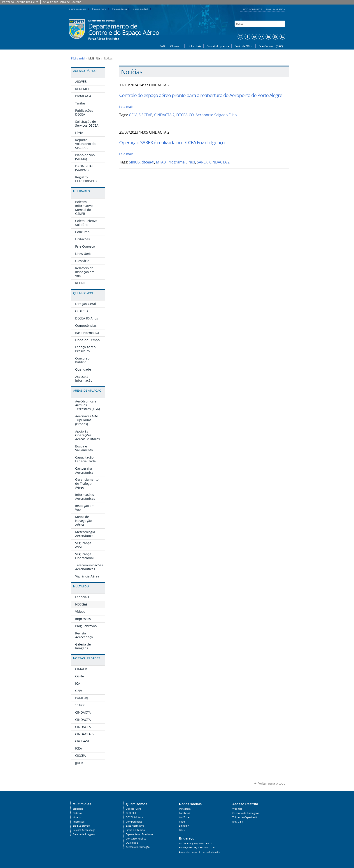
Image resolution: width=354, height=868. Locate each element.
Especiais (78, 809)
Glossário (176, 46)
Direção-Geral (134, 809)
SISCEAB (146, 115)
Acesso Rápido (85, 71)
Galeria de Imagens (84, 834)
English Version (276, 9)
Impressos (79, 822)
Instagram (185, 809)
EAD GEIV (238, 822)
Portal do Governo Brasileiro (20, 2)
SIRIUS (134, 162)
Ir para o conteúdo (80, 9)
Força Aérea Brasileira (104, 39)
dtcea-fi (148, 162)
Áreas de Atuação (87, 391)
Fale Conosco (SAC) (271, 46)
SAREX (202, 162)
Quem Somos (83, 293)
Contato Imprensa (218, 46)
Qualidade (132, 843)
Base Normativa (135, 826)
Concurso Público (136, 839)
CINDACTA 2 (164, 115)
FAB (162, 46)
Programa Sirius (181, 162)
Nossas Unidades (87, 658)
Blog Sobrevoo (81, 826)
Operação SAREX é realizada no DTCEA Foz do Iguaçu (172, 142)
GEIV (133, 115)
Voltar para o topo (272, 783)
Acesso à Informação (138, 847)
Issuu (182, 830)
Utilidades (81, 191)
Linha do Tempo (135, 830)
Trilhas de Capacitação (245, 817)
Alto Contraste (253, 9)
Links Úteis (194, 46)
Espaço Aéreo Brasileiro (139, 834)
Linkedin (184, 826)
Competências (134, 822)
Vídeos (77, 817)
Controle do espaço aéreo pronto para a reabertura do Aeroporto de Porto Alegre (201, 95)
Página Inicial (78, 58)
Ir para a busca (122, 9)
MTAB (161, 162)
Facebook (185, 813)
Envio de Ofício (244, 46)
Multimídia (81, 587)
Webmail (237, 809)
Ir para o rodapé (142, 9)
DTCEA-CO (185, 115)
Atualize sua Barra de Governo (62, 2)
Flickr (182, 822)
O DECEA (131, 813)
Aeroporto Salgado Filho (216, 115)
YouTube (184, 817)
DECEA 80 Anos (135, 817)
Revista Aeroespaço (84, 830)
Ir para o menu (101, 9)
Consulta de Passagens (246, 813)
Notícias (77, 813)
